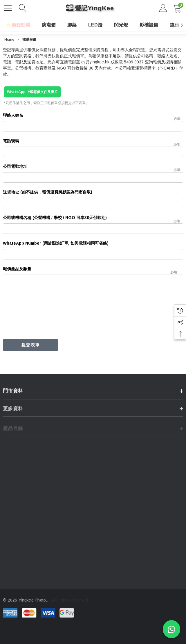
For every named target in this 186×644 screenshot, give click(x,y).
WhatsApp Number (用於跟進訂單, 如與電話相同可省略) (56, 243)
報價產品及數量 (17, 269)
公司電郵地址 (15, 166)
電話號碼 (11, 141)
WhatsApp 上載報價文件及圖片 (32, 92)
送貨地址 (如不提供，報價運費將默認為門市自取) (48, 192)
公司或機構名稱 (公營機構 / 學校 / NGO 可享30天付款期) (55, 218)
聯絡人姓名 (13, 115)
